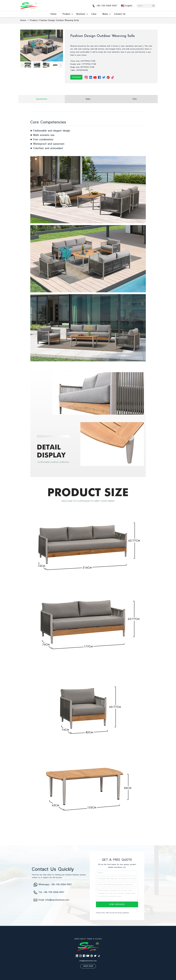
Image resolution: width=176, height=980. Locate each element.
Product (66, 14)
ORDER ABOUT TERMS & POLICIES (88, 939)
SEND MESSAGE (117, 904)
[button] (23, 65)
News (105, 14)
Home (54, 14)
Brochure (81, 14)
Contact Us (120, 14)
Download (76, 77)
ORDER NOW (88, 966)
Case (94, 14)
